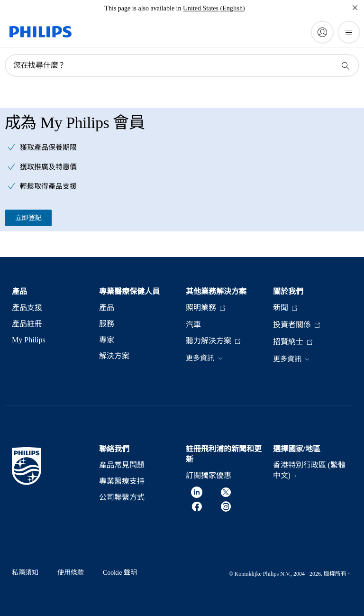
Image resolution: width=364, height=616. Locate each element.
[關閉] (355, 8)
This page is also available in (143, 8)
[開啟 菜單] (349, 32)
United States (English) (214, 8)
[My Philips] (322, 32)
